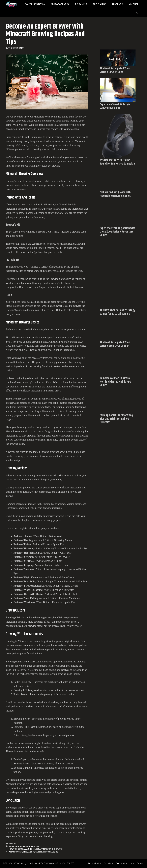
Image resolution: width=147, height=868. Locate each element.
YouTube (134, 4)
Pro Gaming (100, 4)
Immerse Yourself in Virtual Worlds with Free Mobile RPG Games (115, 382)
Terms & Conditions (125, 863)
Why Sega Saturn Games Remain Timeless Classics (33, 852)
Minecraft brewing (29, 846)
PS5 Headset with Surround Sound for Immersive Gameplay (117, 162)
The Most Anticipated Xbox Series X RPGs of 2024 (115, 70)
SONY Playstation (35, 4)
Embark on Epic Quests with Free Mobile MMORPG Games (115, 194)
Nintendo (118, 4)
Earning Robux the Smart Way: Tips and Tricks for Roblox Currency (117, 419)
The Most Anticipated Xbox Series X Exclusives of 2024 (115, 344)
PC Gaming (81, 4)
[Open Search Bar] (137, 13)
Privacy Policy (94, 863)
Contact (141, 863)
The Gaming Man (23, 863)
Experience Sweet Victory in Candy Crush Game (115, 106)
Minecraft (14, 846)
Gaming (12, 843)
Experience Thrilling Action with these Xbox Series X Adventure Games (117, 232)
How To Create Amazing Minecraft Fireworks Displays (36, 849)
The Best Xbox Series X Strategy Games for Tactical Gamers (117, 312)
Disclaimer (108, 863)
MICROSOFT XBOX (60, 4)
